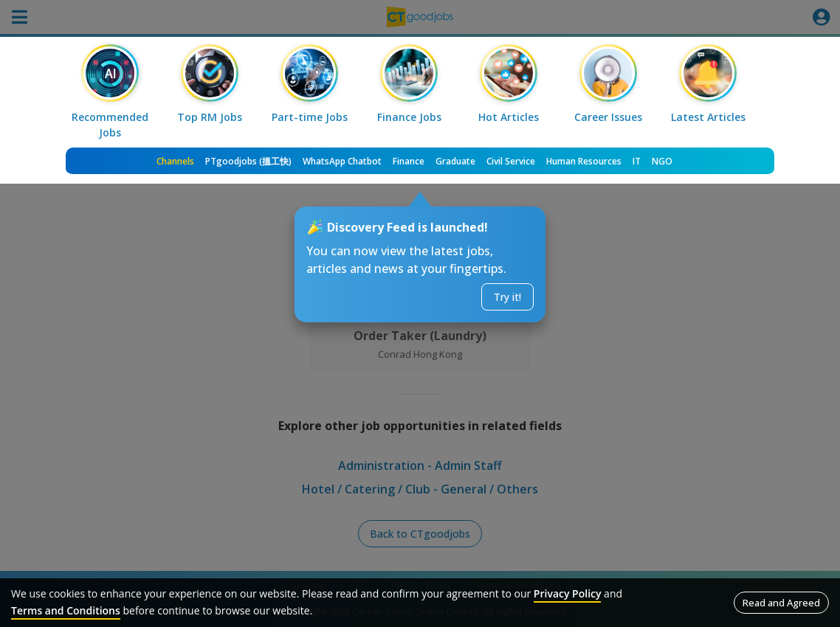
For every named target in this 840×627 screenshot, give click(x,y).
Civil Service (511, 161)
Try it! (507, 297)
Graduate (455, 161)
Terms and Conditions (66, 610)
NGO (662, 161)
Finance (409, 161)
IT (637, 161)
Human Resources (584, 161)
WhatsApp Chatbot (342, 161)
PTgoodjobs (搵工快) (248, 161)
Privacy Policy (568, 593)
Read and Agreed (781, 603)
